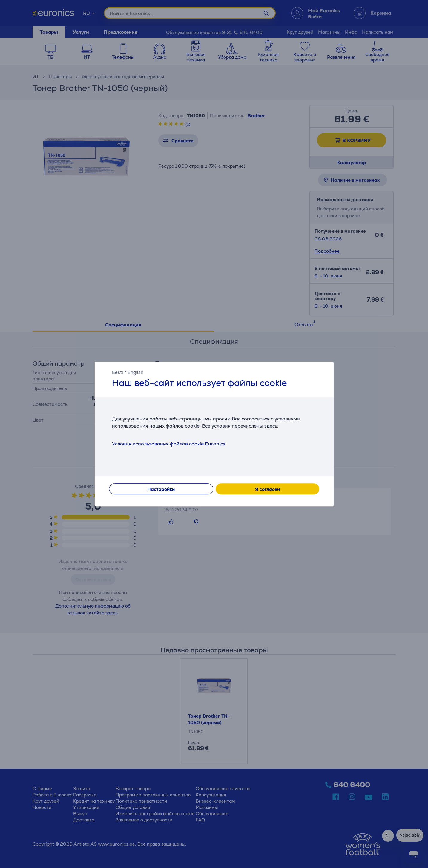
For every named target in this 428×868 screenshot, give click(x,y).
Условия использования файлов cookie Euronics (169, 444)
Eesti (118, 372)
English (135, 372)
